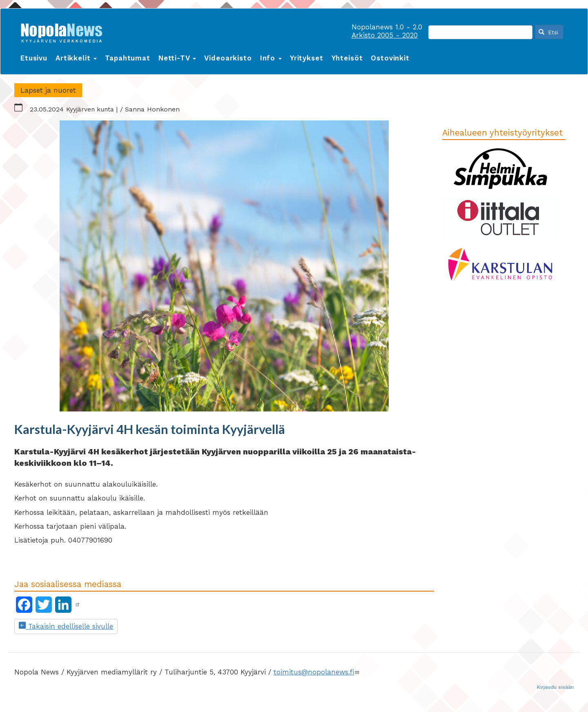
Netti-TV (177, 58)
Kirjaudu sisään (555, 687)
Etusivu (34, 58)
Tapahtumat (128, 58)
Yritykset (307, 58)
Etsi (548, 32)
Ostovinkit (390, 58)
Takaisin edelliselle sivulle (66, 626)
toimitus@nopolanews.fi (317, 672)
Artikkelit (76, 58)
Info (271, 58)
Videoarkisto (228, 58)
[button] (224, 267)
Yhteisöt (347, 58)
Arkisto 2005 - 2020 (385, 35)
